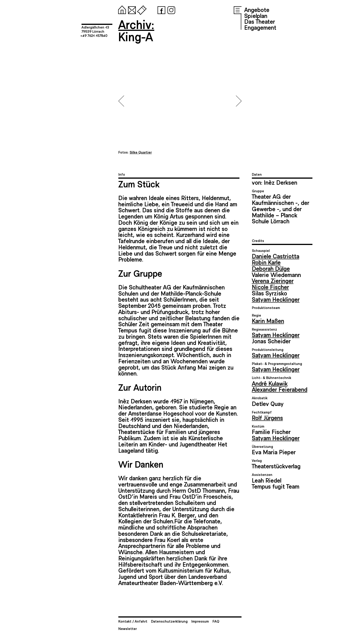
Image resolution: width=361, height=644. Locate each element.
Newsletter (128, 628)
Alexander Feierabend (280, 389)
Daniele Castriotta (276, 256)
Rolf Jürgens (267, 417)
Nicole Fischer (270, 287)
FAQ (216, 621)
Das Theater (260, 21)
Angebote (257, 9)
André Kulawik (270, 383)
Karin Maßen (268, 321)
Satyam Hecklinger (276, 299)
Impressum (200, 621)
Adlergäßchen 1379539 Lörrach (95, 29)
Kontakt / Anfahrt (133, 621)
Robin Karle (266, 262)
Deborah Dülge (271, 268)
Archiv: (136, 24)
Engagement (260, 27)
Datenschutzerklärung (169, 621)
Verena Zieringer (273, 280)
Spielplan (256, 15)
